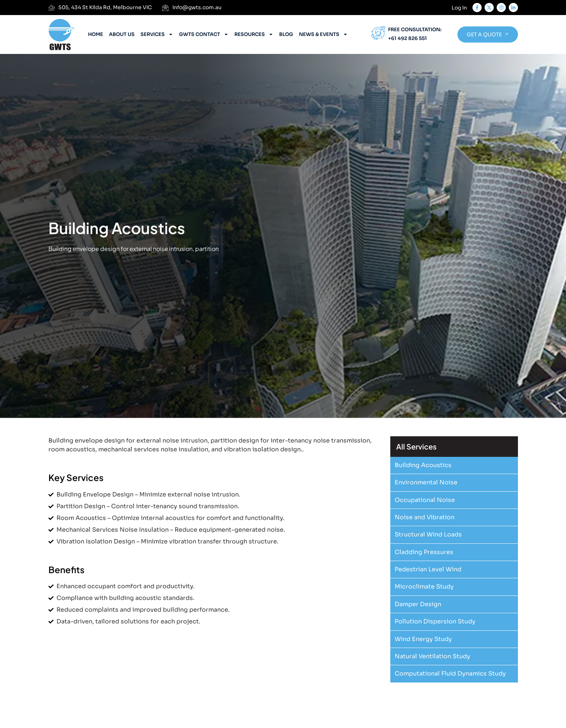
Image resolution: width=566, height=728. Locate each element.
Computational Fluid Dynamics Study (450, 674)
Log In (459, 8)
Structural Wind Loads (428, 534)
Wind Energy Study (423, 639)
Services (157, 34)
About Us (122, 34)
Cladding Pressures (424, 552)
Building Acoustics (423, 465)
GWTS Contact (204, 34)
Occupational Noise (425, 500)
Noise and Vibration (425, 517)
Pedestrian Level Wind (428, 569)
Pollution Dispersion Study (435, 621)
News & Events (323, 34)
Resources (254, 34)
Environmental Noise (426, 482)
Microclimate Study (424, 587)
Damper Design (418, 604)
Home (96, 34)
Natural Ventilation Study (432, 656)
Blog (286, 34)
